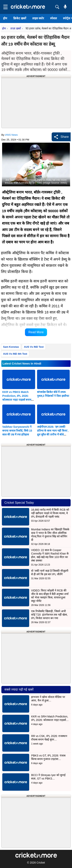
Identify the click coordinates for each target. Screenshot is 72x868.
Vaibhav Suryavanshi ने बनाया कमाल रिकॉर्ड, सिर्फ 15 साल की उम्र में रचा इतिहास (17, 431)
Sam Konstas (11, 347)
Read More (36, 332)
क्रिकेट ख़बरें (20, 18)
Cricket (41, 863)
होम (5, 18)
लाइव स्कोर (38, 18)
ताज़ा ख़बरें (16, 28)
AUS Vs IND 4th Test (15, 354)
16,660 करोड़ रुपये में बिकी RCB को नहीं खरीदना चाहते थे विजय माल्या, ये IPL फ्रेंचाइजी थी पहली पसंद (50, 513)
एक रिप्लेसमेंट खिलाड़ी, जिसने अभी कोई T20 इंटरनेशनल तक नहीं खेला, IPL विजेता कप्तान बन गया (49, 615)
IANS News (11, 135)
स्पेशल (53, 18)
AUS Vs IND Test (34, 347)
